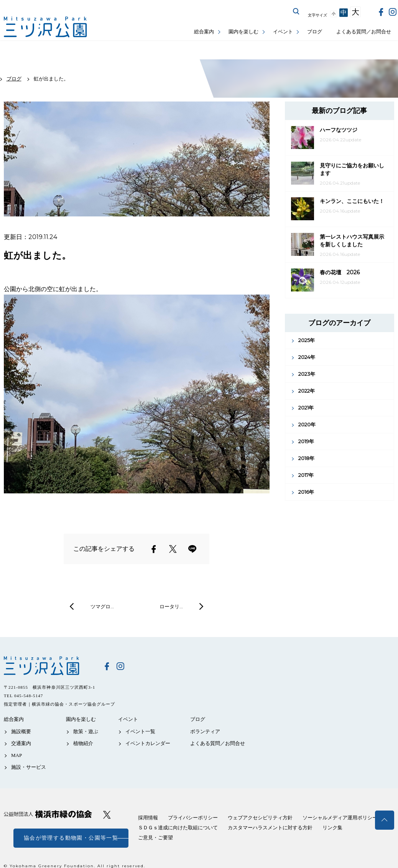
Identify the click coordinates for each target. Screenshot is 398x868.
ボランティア (205, 731)
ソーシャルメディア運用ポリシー (340, 818)
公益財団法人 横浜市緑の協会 (48, 814)
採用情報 (148, 818)
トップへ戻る (385, 820)
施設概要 (21, 731)
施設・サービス (29, 767)
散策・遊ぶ (86, 731)
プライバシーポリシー (193, 818)
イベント (283, 32)
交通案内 (21, 743)
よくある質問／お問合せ (364, 32)
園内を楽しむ (243, 32)
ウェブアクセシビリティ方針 (260, 818)
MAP (16, 755)
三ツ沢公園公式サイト (46, 27)
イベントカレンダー (148, 743)
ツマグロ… (102, 606)
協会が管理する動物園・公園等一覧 (71, 838)
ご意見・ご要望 (155, 838)
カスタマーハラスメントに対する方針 (270, 828)
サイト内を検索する (296, 11)
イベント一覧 (140, 731)
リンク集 (332, 828)
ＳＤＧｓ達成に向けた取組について (178, 828)
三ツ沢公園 (48, 666)
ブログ (315, 32)
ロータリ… (171, 606)
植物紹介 (83, 743)
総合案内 (204, 32)
